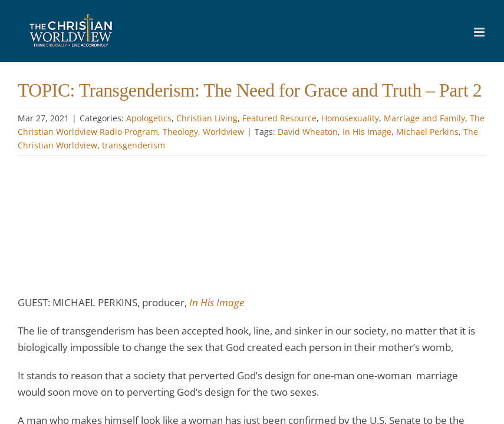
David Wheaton (308, 132)
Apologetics (149, 118)
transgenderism (134, 145)
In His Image (367, 132)
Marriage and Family (424, 118)
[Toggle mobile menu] (480, 32)
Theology (180, 132)
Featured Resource (279, 118)
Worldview (223, 132)
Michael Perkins (427, 132)
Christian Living (207, 118)
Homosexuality (350, 118)
